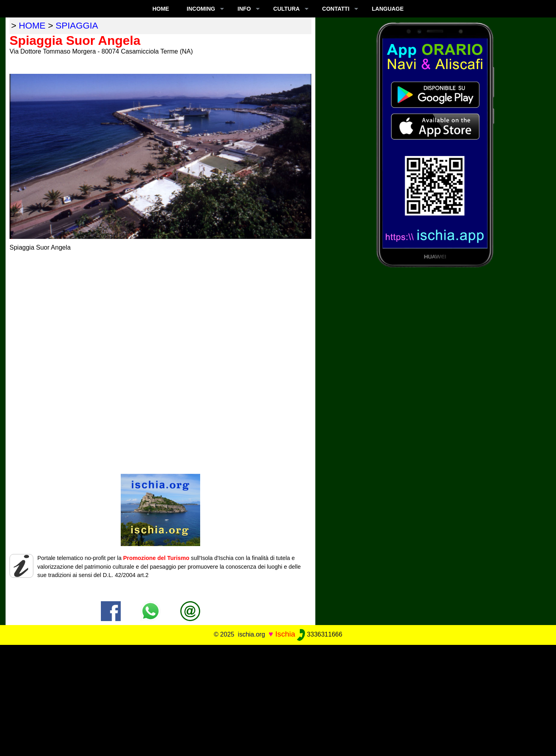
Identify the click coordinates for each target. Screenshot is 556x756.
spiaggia (77, 26)
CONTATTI (336, 9)
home (32, 26)
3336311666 (320, 634)
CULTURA (287, 9)
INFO (244, 9)
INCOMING (201, 9)
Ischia (285, 634)
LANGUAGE (388, 9)
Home (161, 9)
